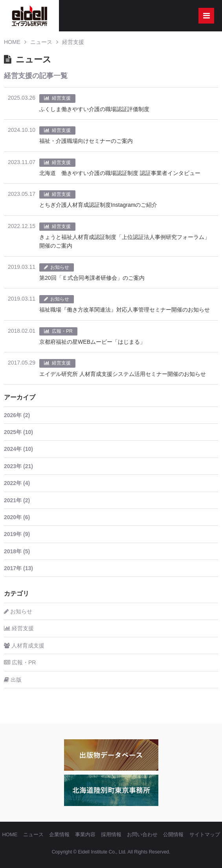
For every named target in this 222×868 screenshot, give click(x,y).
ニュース (41, 42)
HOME (12, 42)
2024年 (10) (18, 449)
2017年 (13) (18, 568)
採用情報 (111, 834)
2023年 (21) (18, 466)
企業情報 (59, 834)
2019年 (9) (17, 534)
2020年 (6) (17, 517)
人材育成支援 (24, 646)
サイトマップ (205, 834)
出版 (13, 680)
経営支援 (73, 42)
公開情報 (173, 834)
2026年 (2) (17, 415)
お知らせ (18, 611)
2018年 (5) (17, 551)
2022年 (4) (17, 483)
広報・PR (20, 662)
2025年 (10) (18, 432)
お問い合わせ (142, 834)
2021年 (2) (17, 500)
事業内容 (85, 834)
